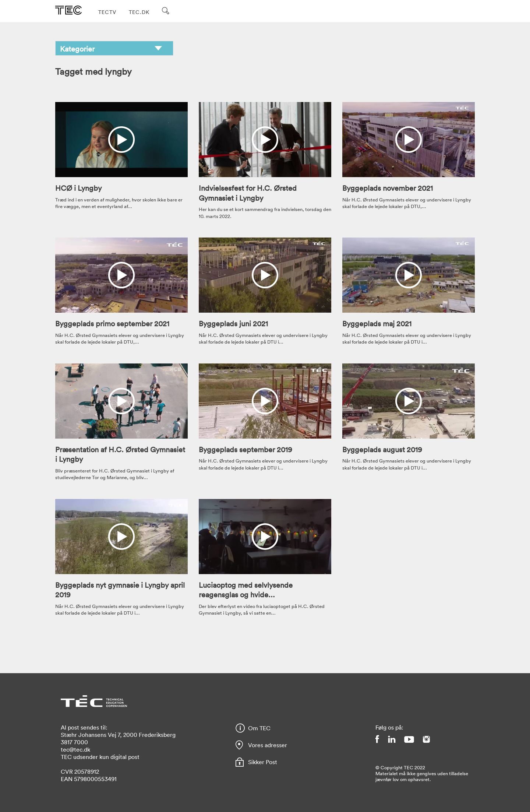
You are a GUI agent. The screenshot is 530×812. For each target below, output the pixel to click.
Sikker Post (263, 762)
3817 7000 (74, 742)
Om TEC (259, 728)
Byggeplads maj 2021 (377, 323)
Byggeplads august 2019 (382, 449)
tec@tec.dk (75, 749)
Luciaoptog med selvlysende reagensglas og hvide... (246, 590)
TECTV (107, 12)
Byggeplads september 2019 (245, 449)
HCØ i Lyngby (78, 188)
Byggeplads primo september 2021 (112, 323)
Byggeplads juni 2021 (233, 323)
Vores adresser (268, 745)
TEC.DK (139, 12)
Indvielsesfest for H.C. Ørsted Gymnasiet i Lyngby (248, 193)
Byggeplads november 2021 (388, 188)
